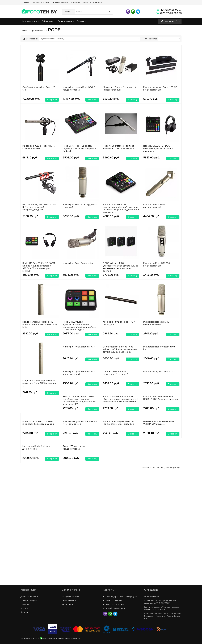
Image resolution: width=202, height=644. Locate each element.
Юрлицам (76, 3)
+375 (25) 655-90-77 (170, 10)
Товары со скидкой (71, 597)
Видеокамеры (66, 21)
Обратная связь (69, 601)
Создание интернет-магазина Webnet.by (62, 638)
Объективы (48, 21)
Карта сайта (67, 605)
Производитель (38, 31)
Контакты (98, 3)
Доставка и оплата (40, 3)
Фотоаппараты (30, 21)
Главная (26, 3)
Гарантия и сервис (60, 3)
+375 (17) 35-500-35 (171, 13)
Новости (87, 3)
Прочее (81, 21)
